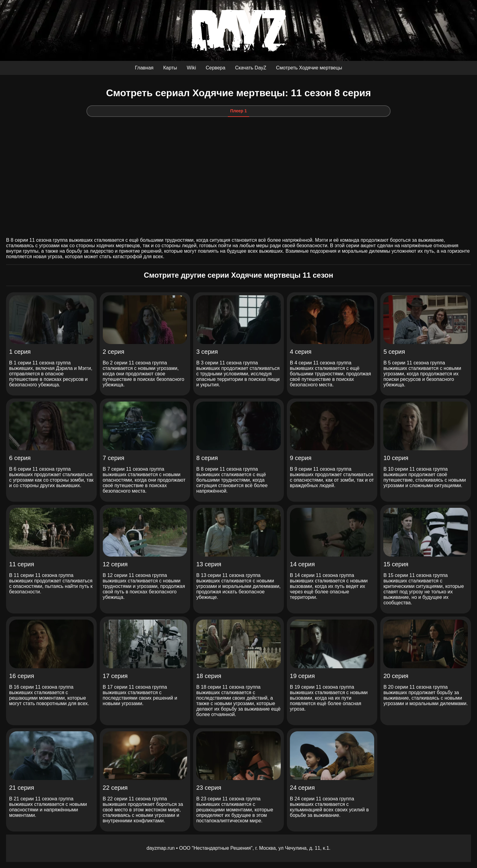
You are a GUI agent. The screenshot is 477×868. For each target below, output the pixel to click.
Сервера (215, 68)
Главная (144, 68)
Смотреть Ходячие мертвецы (309, 68)
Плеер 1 (239, 111)
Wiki (191, 68)
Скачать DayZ (251, 68)
